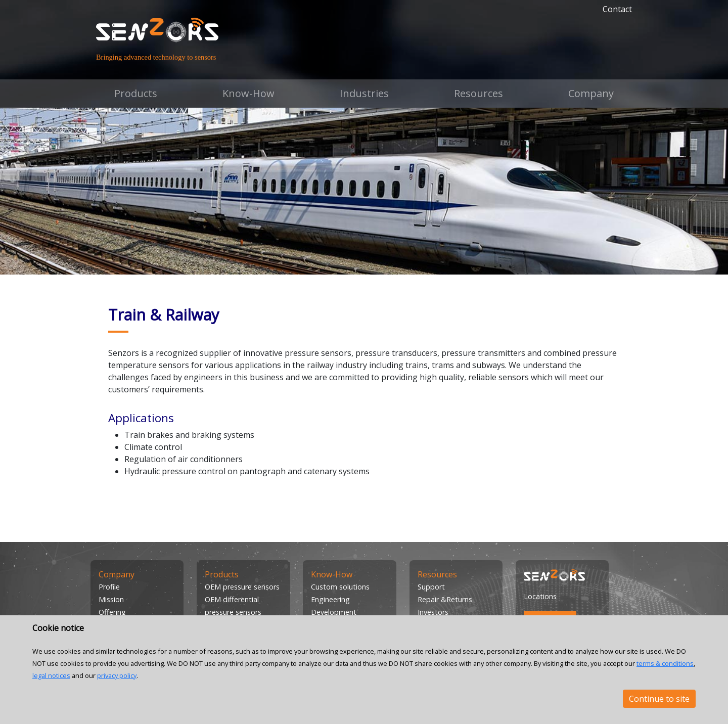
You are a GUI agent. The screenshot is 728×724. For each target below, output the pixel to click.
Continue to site (659, 699)
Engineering (330, 599)
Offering (112, 612)
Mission (111, 599)
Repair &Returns (445, 599)
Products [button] (136, 93)
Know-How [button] (248, 93)
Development (334, 612)
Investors (433, 612)
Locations (540, 596)
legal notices (51, 675)
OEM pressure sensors (242, 587)
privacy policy (117, 675)
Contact (617, 9)
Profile (109, 587)
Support (431, 587)
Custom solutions (340, 587)
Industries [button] (364, 93)
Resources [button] (479, 93)
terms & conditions (665, 663)
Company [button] (591, 93)
